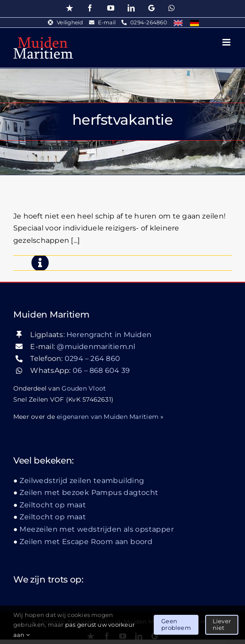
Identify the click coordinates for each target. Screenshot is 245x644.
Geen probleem (176, 625)
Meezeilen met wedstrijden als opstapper (122, 192)
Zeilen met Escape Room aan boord (86, 542)
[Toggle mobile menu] (227, 42)
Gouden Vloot (84, 388)
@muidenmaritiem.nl (96, 347)
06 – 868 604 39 (101, 370)
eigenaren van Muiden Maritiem (108, 417)
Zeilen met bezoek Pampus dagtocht (89, 493)
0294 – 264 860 (92, 358)
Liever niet (222, 625)
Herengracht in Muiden (109, 335)
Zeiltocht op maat (53, 505)
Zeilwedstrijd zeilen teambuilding (82, 481)
